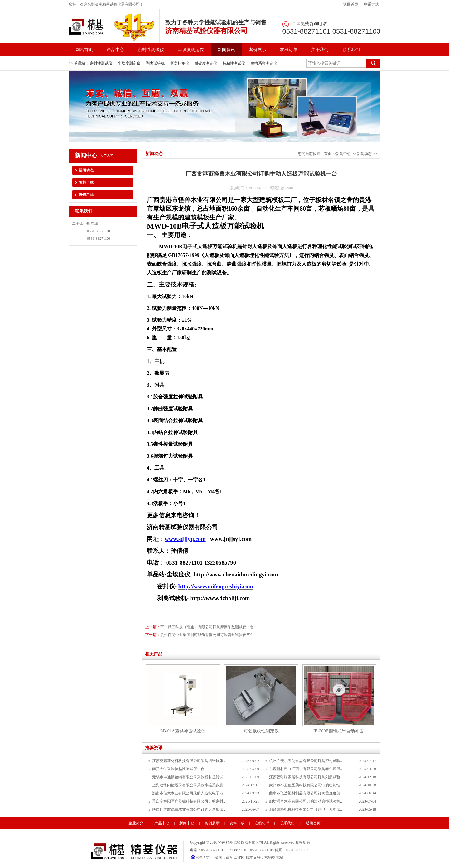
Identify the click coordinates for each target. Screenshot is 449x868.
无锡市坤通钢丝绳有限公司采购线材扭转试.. (189, 777)
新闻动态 (365, 154)
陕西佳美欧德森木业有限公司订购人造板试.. (189, 809)
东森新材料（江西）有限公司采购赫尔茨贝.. (306, 769)
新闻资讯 (226, 50)
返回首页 (351, 4)
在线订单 (289, 50)
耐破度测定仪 (206, 63)
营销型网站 (274, 857)
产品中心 (115, 50)
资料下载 (86, 182)
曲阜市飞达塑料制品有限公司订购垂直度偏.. (306, 793)
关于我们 (320, 50)
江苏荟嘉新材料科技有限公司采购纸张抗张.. (189, 761)
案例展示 (258, 50)
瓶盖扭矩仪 (180, 63)
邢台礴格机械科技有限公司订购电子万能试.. (306, 809)
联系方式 (371, 4)
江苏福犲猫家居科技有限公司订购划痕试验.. (306, 777)
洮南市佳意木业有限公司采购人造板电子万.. (189, 793)
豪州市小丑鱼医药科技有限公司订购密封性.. (306, 785)
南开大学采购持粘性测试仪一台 (178, 769)
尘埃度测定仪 (191, 50)
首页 (328, 154)
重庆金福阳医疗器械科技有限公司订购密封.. (189, 801)
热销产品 (86, 195)
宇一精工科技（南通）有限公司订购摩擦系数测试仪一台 (207, 627)
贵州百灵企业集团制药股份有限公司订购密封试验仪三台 (207, 635)
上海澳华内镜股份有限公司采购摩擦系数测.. (189, 785)
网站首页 (84, 50)
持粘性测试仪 (234, 63)
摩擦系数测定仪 (264, 63)
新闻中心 (343, 154)
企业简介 (136, 823)
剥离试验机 (155, 63)
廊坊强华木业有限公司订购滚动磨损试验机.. (306, 801)
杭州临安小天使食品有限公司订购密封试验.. (306, 761)
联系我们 (351, 50)
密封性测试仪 (151, 50)
